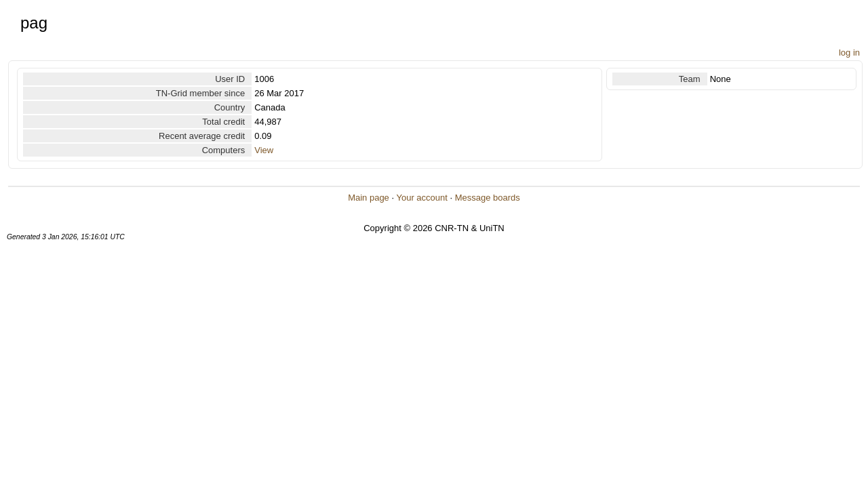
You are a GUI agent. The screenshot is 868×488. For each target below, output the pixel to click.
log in (849, 53)
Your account (421, 198)
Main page (369, 198)
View (264, 150)
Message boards (488, 198)
